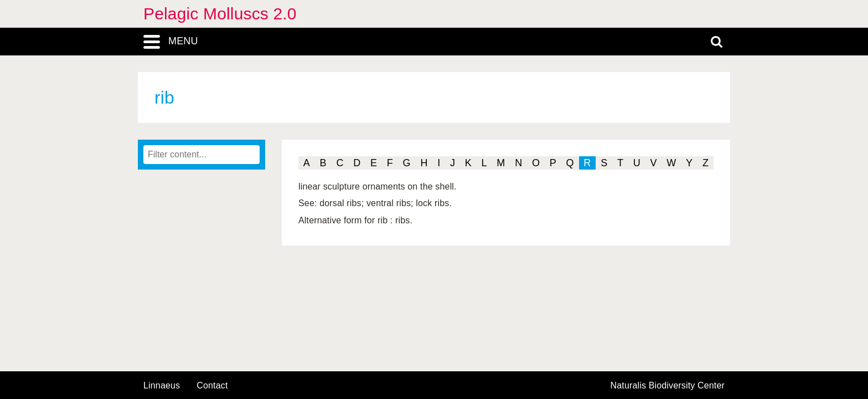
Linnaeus (162, 386)
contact (212, 385)
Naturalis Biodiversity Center (668, 386)
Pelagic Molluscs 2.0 (220, 14)
